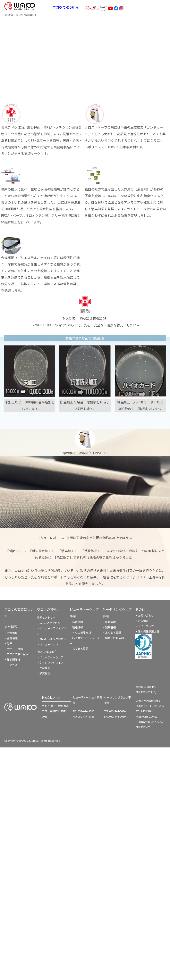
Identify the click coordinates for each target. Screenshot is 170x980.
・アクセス (11, 665)
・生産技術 (44, 668)
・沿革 (8, 643)
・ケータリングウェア (50, 663)
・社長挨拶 (11, 633)
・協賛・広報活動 (113, 638)
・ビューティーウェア (50, 657)
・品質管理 (44, 673)
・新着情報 (76, 622)
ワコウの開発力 (48, 609)
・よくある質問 (79, 649)
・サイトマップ (144, 626)
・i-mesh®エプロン (49, 623)
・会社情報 (11, 638)
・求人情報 (142, 621)
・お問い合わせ (144, 615)
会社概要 (11, 627)
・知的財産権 (12, 659)
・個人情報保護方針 (147, 631)
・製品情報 (76, 627)
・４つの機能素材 (80, 633)
